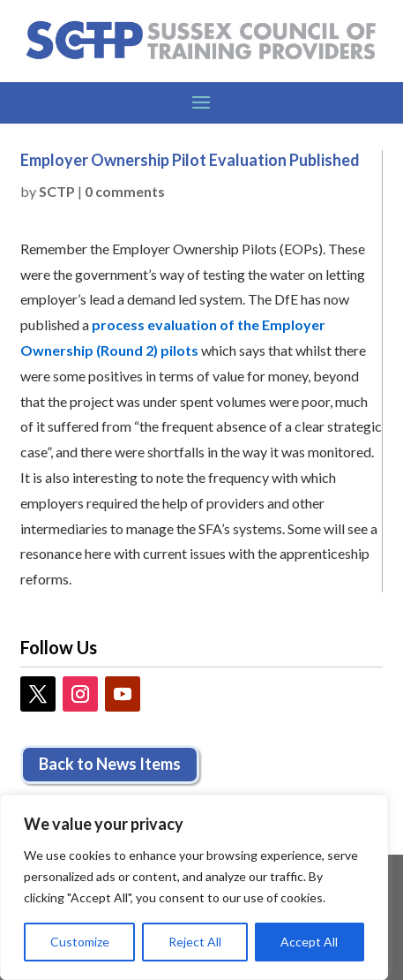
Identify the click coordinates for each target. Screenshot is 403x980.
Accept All (309, 942)
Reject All (195, 942)
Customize (80, 942)
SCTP (57, 191)
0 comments (125, 191)
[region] (194, 887)
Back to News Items (110, 764)
